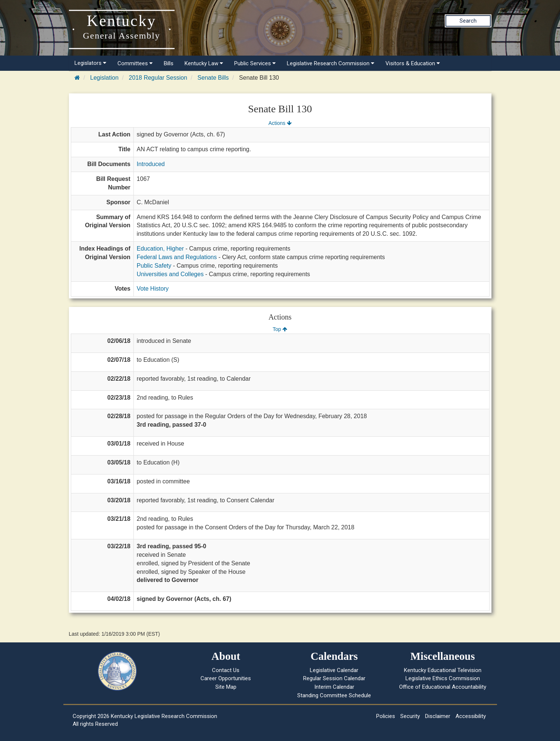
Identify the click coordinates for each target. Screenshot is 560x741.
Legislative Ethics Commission (443, 678)
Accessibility (471, 716)
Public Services (255, 63)
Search (468, 21)
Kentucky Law (204, 63)
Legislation (104, 78)
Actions (280, 123)
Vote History (153, 289)
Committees (135, 63)
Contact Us (226, 670)
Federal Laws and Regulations (177, 257)
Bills (169, 63)
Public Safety (154, 266)
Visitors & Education (413, 63)
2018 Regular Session (158, 78)
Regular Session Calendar (334, 678)
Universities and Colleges (170, 274)
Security (410, 716)
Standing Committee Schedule (334, 695)
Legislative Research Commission (331, 63)
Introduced (151, 164)
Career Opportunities (226, 678)
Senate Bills (213, 78)
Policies (386, 716)
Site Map (226, 687)
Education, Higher (160, 249)
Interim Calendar (334, 687)
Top (280, 329)
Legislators (90, 63)
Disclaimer (438, 716)
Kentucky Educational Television (443, 670)
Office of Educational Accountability (443, 687)
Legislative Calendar (334, 670)
